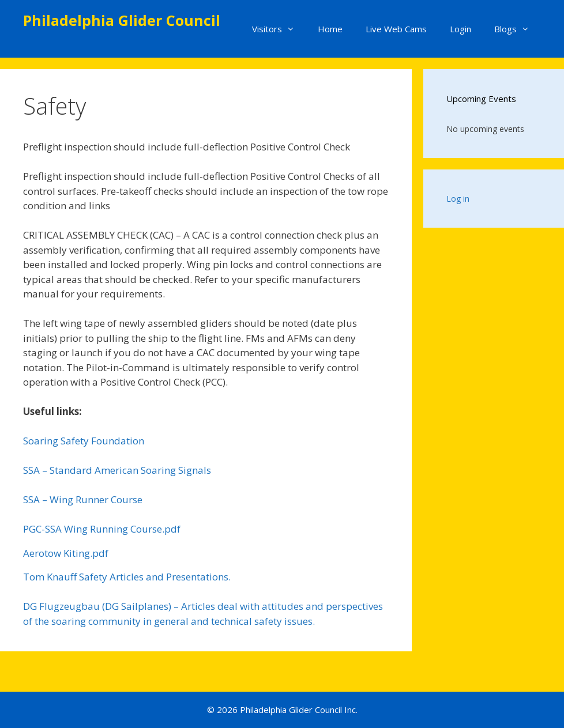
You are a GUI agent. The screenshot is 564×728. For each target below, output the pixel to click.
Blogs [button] (518, 29)
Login (460, 29)
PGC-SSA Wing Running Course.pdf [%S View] (102, 529)
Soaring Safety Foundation (84, 441)
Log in (458, 199)
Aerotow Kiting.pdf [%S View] (66, 553)
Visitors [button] (279, 29)
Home (330, 29)
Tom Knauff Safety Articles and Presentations (126, 577)
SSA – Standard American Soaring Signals (117, 470)
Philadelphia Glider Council (122, 20)
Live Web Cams (396, 29)
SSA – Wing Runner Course (83, 499)
